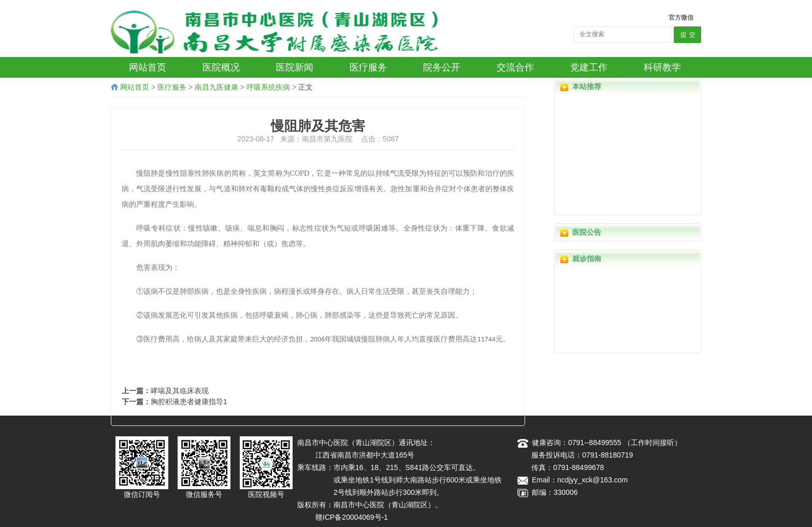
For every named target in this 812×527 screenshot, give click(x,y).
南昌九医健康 (216, 87)
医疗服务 (172, 87)
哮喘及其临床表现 (180, 391)
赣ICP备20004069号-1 (352, 517)
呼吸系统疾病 (268, 87)
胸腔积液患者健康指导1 (189, 402)
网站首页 (135, 87)
